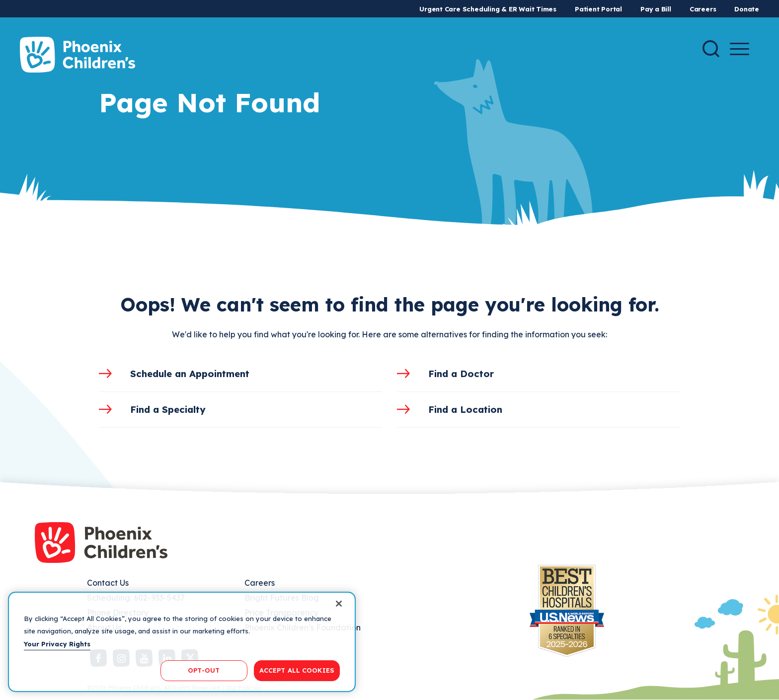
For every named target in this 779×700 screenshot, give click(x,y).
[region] (182, 642)
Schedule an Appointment (190, 374)
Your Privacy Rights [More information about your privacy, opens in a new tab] (57, 644)
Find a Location (465, 409)
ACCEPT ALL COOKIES (297, 670)
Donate (747, 9)
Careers (703, 9)
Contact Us (108, 583)
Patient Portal (598, 9)
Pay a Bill (656, 9)
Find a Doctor (461, 374)
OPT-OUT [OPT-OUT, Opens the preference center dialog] (204, 670)
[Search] (711, 49)
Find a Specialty (168, 409)
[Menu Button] (740, 49)
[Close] (339, 604)
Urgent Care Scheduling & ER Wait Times (488, 9)
